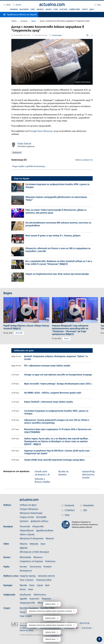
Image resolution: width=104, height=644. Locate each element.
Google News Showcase (41, 131)
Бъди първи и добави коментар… (29, 166)
